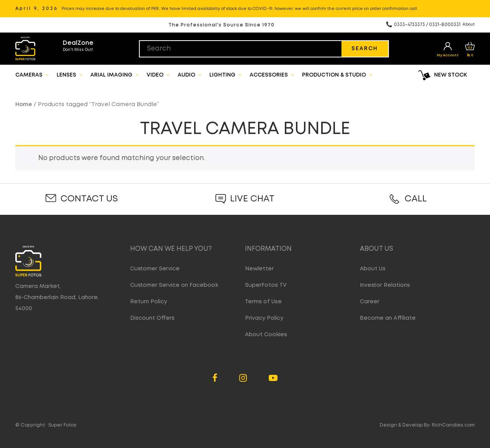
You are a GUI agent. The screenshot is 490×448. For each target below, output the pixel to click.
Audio (189, 75)
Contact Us (89, 199)
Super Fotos (62, 425)
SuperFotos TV (266, 285)
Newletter (259, 269)
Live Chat (252, 199)
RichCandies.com (453, 425)
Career (370, 302)
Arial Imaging (114, 75)
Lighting (225, 75)
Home (24, 105)
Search (365, 49)
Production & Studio (337, 75)
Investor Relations (385, 285)
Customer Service (155, 269)
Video (158, 75)
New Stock (451, 75)
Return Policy (149, 302)
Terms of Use (263, 302)
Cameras (32, 75)
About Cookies (266, 335)
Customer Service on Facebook (174, 285)
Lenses (69, 75)
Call (416, 199)
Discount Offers (152, 318)
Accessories (272, 75)
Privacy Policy (264, 318)
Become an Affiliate (388, 318)
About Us (373, 269)
